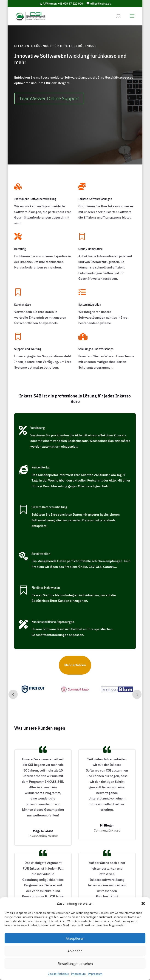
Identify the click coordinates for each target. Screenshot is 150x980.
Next (137, 694)
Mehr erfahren (75, 665)
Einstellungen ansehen (75, 964)
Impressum (78, 974)
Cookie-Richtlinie (58, 974)
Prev (13, 694)
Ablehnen (75, 951)
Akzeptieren (75, 938)
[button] (143, 903)
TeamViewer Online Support (49, 98)
